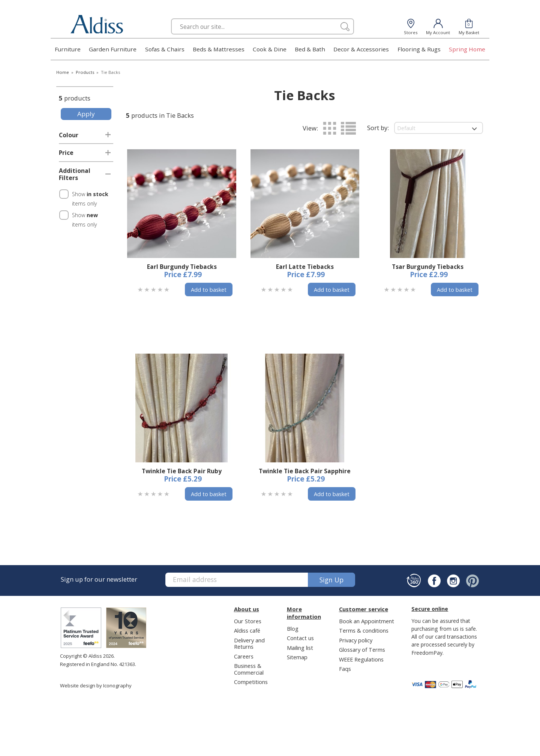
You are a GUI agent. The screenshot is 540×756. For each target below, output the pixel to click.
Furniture (68, 49)
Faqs (345, 669)
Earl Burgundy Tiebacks (182, 267)
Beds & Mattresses (219, 49)
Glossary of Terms (362, 649)
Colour (69, 135)
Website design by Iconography (96, 685)
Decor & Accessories (361, 49)
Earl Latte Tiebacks (305, 267)
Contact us (300, 638)
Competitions (251, 682)
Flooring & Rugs (419, 49)
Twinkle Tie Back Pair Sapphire (305, 471)
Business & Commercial (249, 669)
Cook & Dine (270, 49)
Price (66, 153)
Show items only (90, 199)
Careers (244, 656)
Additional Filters (75, 174)
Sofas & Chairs (165, 49)
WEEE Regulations (361, 659)
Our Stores (248, 621)
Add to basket (209, 289)
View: (310, 128)
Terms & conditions (364, 630)
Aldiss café (247, 630)
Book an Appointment (367, 621)
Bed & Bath (310, 49)
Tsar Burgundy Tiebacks (428, 267)
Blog (293, 628)
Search (171, 18)
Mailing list (300, 648)
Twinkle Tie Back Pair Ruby (182, 471)
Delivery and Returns (249, 643)
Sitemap (297, 657)
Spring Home (467, 49)
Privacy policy (356, 640)
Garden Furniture (113, 49)
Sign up (331, 580)
